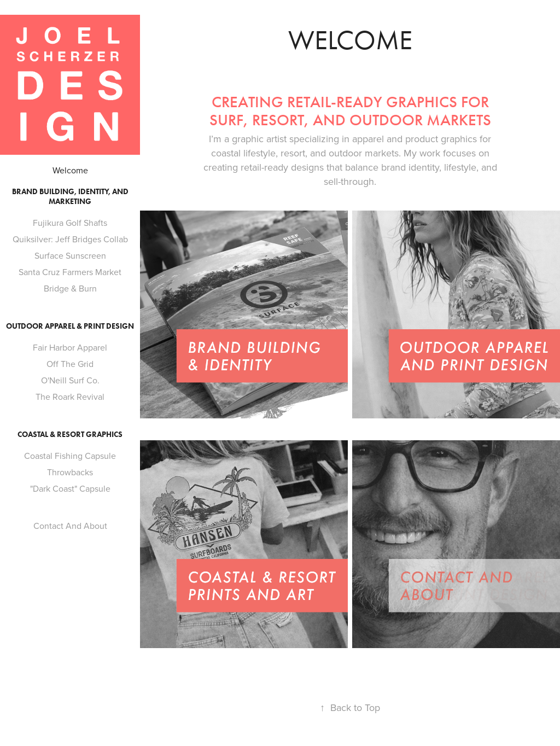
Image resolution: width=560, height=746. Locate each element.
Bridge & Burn (70, 288)
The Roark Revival (70, 397)
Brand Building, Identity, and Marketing (70, 197)
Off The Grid (70, 364)
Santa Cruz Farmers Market (70, 272)
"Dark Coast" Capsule (70, 488)
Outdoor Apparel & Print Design (70, 326)
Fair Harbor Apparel (70, 347)
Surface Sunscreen (70, 255)
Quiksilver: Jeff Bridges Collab (70, 239)
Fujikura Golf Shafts (70, 223)
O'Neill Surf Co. (70, 380)
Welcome (70, 170)
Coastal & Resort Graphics (70, 435)
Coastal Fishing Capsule (70, 456)
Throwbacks (70, 472)
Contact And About (70, 526)
